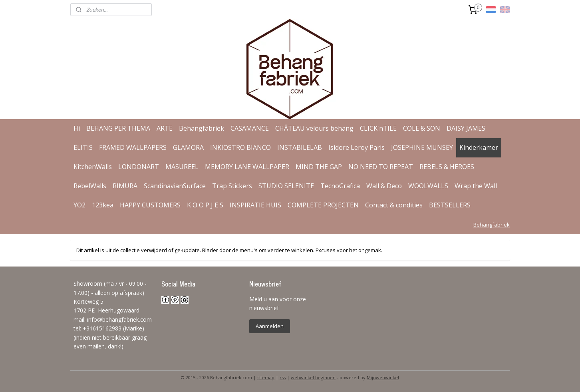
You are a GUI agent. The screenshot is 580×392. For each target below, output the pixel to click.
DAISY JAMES (466, 128)
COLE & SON (422, 128)
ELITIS (83, 147)
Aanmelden (270, 326)
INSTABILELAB (300, 147)
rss (283, 377)
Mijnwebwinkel (383, 377)
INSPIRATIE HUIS (255, 205)
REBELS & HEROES (447, 167)
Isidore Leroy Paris (357, 147)
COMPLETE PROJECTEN (323, 205)
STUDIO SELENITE (286, 186)
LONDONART (139, 167)
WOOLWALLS (428, 186)
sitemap (266, 377)
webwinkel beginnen (313, 377)
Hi (77, 128)
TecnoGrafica (340, 186)
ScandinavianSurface (175, 186)
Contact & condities (394, 205)
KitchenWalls (93, 167)
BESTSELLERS (450, 205)
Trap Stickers (232, 186)
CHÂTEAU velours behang (314, 128)
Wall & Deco (384, 186)
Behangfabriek (202, 128)
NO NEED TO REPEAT (381, 167)
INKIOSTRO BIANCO (240, 147)
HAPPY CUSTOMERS (150, 205)
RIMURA (125, 186)
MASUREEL (182, 167)
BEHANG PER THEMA (118, 128)
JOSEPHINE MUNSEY (422, 147)
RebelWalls (90, 186)
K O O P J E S (205, 205)
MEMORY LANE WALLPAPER (247, 167)
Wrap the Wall (476, 186)
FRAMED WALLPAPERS (133, 147)
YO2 (79, 205)
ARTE (165, 128)
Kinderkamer (479, 147)
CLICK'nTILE (378, 128)
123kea (103, 205)
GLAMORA (188, 147)
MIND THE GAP (319, 167)
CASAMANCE (250, 128)
